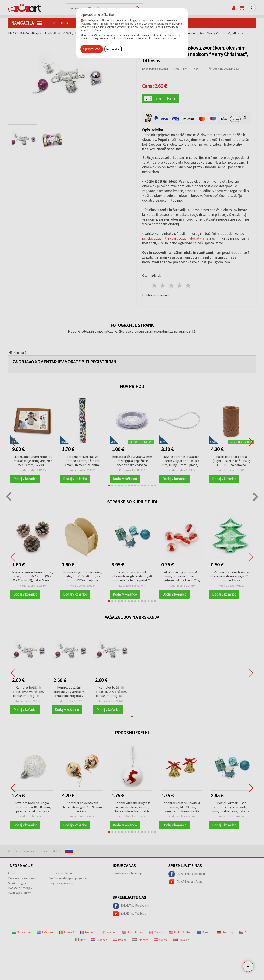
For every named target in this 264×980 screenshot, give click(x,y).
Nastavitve (113, 49)
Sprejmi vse (92, 49)
